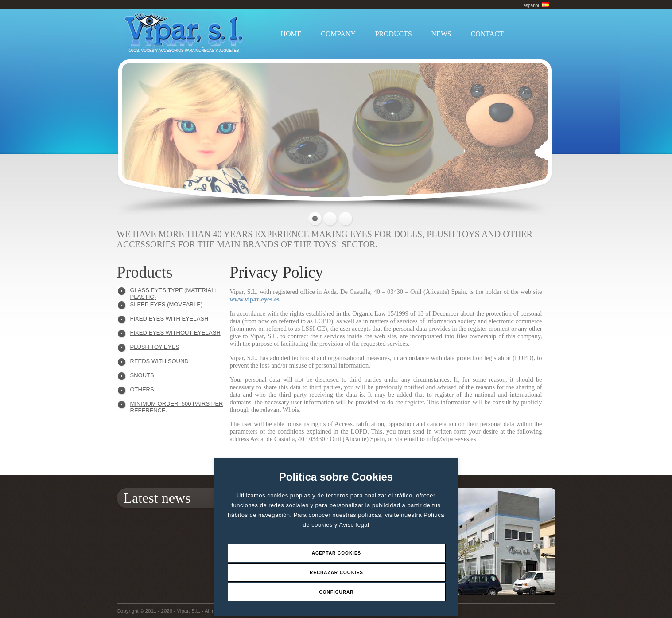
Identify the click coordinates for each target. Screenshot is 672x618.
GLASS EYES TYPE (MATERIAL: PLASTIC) (173, 292)
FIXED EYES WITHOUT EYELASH (175, 333)
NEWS (441, 34)
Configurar (337, 592)
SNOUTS (142, 375)
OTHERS (142, 389)
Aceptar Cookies (337, 553)
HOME (291, 34)
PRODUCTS (393, 34)
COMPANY (338, 34)
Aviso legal (354, 525)
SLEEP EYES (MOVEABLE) (167, 304)
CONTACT (487, 34)
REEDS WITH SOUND (159, 361)
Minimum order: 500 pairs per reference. (177, 406)
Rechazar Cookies (336, 573)
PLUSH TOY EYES (155, 347)
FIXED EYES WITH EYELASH (169, 319)
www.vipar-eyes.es (255, 299)
